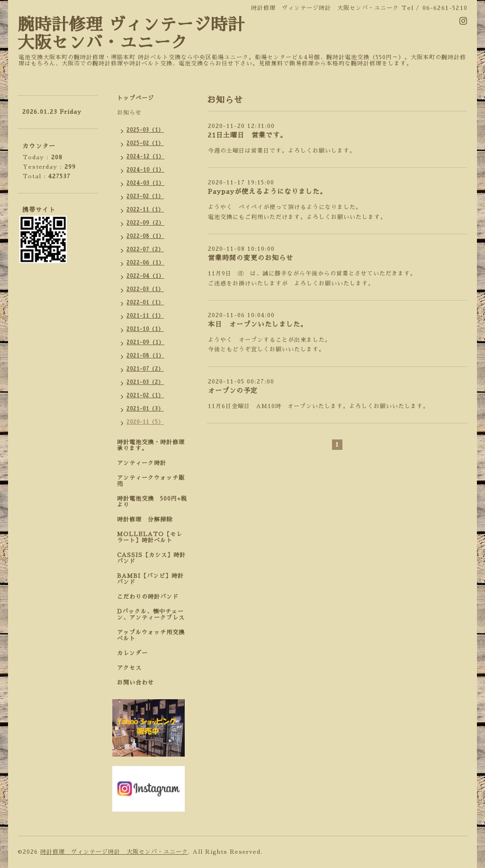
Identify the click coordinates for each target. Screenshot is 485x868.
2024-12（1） (145, 157)
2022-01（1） (145, 303)
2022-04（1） (145, 276)
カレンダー (132, 653)
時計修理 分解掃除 (148, 520)
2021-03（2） (145, 382)
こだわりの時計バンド (151, 597)
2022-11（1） (145, 210)
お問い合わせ (135, 683)
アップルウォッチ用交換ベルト (151, 635)
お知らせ (129, 113)
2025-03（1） (145, 130)
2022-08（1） (145, 236)
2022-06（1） (145, 263)
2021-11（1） (145, 316)
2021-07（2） (145, 369)
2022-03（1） (145, 289)
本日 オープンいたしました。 (258, 324)
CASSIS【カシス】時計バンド (151, 558)
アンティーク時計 (145, 463)
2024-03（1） (145, 183)
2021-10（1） (145, 329)
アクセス (129, 668)
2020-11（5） (145, 422)
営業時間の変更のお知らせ (251, 258)
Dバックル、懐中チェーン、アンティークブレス (151, 615)
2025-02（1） (145, 143)
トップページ (135, 98)
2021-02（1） (145, 396)
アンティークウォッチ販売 (151, 481)
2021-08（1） (145, 356)
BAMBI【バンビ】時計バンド (150, 579)
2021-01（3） (145, 409)
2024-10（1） (145, 170)
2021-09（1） (145, 343)
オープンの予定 (233, 391)
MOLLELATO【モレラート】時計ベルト (150, 537)
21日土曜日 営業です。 (247, 135)
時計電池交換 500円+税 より (155, 502)
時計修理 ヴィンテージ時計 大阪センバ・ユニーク (114, 852)
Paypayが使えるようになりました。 (267, 192)
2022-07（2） (145, 250)
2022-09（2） (145, 223)
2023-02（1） (145, 196)
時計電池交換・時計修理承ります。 (151, 445)
